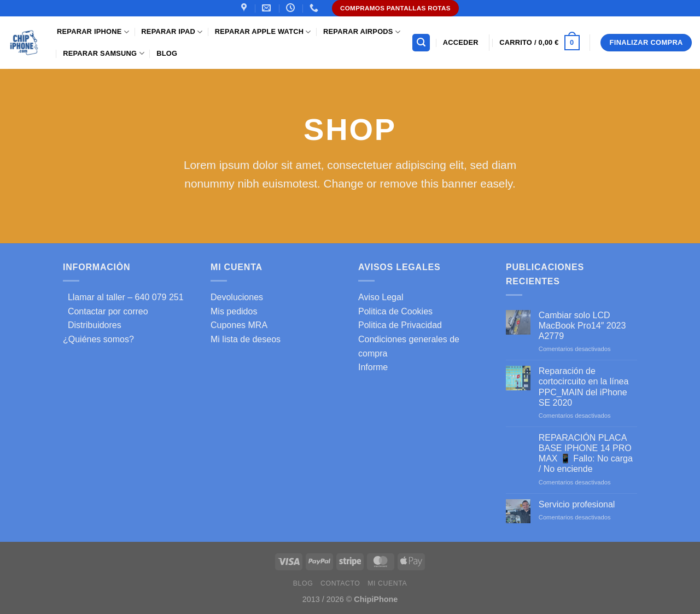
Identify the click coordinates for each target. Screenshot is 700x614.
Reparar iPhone (93, 32)
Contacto (340, 583)
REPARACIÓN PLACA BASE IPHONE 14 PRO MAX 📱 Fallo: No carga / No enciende (586, 454)
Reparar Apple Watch (263, 32)
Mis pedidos (234, 311)
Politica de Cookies (395, 311)
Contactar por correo (106, 311)
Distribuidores (92, 325)
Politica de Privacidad (400, 325)
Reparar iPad (172, 32)
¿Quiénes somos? (98, 339)
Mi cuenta (387, 583)
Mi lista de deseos (246, 339)
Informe (373, 367)
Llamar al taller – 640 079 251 (123, 297)
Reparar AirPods (362, 32)
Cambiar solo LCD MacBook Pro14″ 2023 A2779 (582, 326)
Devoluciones (237, 297)
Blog (167, 53)
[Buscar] (421, 43)
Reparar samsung (104, 53)
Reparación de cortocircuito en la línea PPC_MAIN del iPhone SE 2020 (584, 387)
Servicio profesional (577, 504)
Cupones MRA (239, 325)
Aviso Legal (381, 297)
